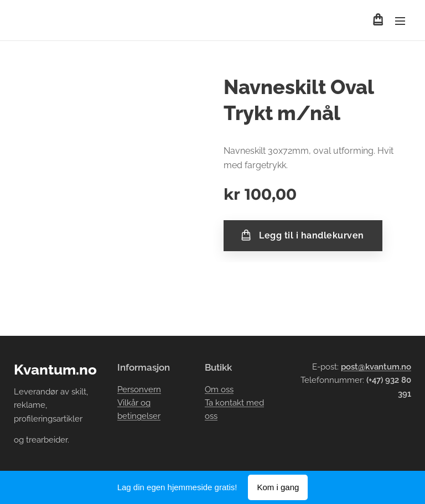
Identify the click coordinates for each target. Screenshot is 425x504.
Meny (400, 21)
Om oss (219, 389)
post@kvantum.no (376, 367)
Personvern (139, 389)
